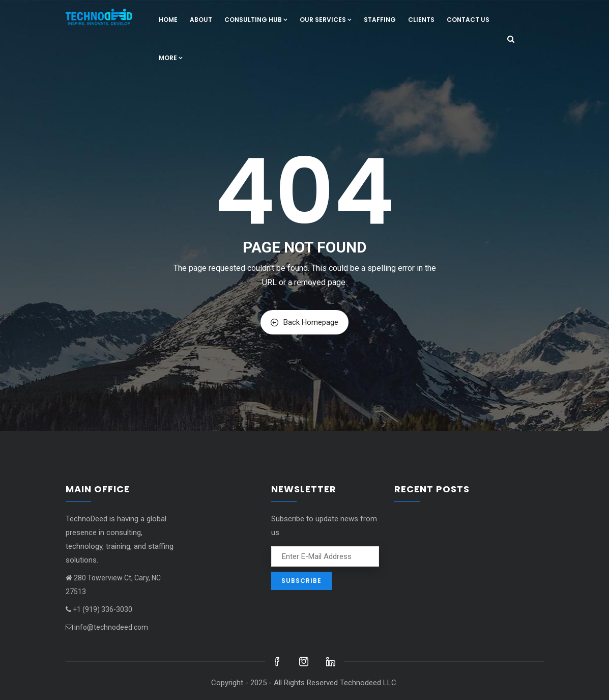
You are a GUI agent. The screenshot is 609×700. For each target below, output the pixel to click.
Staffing (380, 20)
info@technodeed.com (107, 627)
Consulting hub (256, 20)
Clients (421, 20)
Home (168, 20)
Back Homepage (304, 322)
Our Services (326, 20)
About (201, 20)
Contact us (468, 20)
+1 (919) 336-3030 (99, 609)
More (171, 58)
